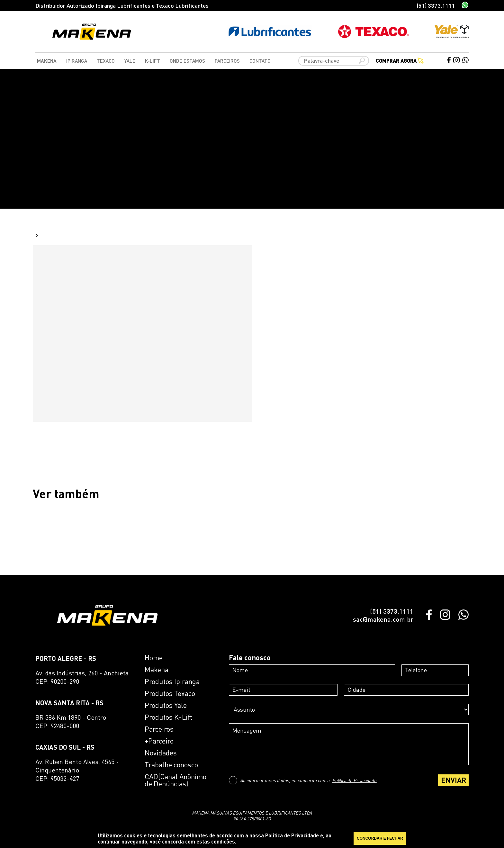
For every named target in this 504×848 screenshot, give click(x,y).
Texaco (106, 61)
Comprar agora (400, 61)
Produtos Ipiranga (172, 681)
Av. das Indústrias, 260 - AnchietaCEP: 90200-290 (82, 677)
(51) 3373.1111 (436, 5)
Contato (260, 61)
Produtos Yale (166, 705)
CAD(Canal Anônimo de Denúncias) (175, 780)
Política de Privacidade (355, 780)
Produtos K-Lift (168, 717)
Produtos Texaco (170, 693)
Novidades (161, 753)
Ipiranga (77, 61)
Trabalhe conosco (171, 765)
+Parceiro (159, 741)
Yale (130, 61)
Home (154, 658)
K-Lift (153, 61)
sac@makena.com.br (383, 619)
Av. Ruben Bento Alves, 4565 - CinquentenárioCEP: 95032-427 (77, 770)
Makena (47, 61)
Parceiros (227, 61)
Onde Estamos (187, 61)
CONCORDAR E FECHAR (380, 838)
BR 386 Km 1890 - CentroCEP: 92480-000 (71, 722)
